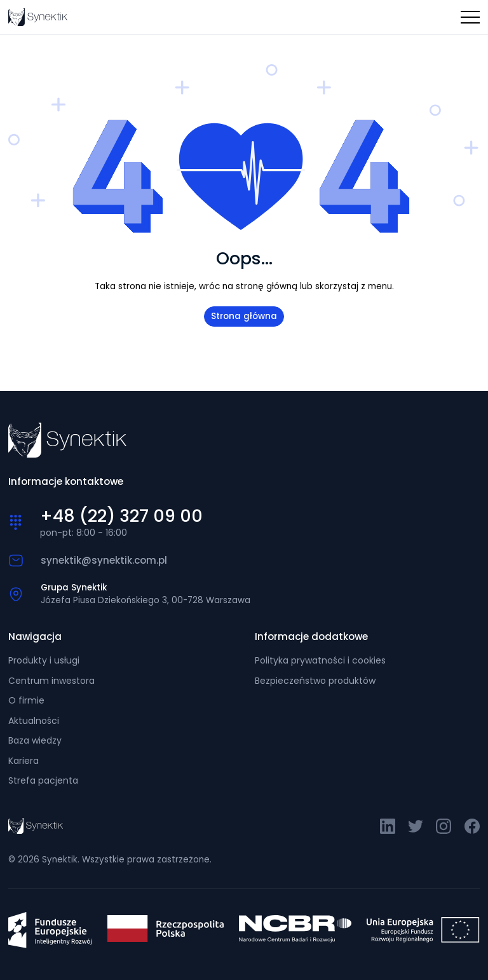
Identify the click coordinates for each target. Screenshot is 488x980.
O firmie (26, 700)
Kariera (24, 761)
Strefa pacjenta (43, 780)
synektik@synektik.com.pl (104, 560)
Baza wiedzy (35, 740)
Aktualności (34, 721)
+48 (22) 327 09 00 (121, 516)
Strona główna (244, 316)
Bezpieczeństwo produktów (315, 681)
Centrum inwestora (51, 681)
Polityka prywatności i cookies (320, 660)
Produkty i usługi (44, 660)
